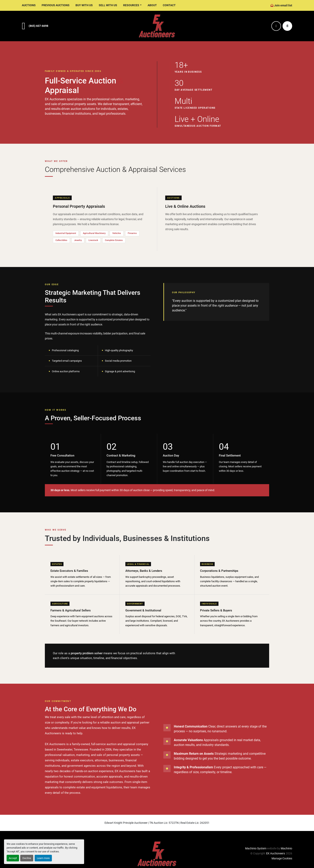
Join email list (283, 5)
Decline (27, 858)
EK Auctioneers (276, 853)
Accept (13, 858)
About (152, 5)
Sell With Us (108, 5)
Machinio (286, 848)
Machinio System (256, 848)
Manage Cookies (282, 858)
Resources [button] (131, 5)
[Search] (287, 26)
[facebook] (276, 26)
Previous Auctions (56, 5)
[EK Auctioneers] (157, 854)
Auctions (29, 5)
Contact (169, 5)
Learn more (43, 858)
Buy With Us (84, 5)
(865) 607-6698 (38, 26)
